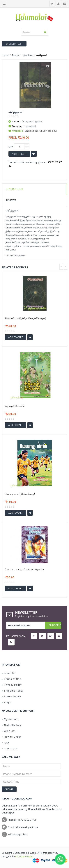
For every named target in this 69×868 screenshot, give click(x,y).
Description (14, 189)
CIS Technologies (24, 857)
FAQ (5, 743)
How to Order (11, 737)
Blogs (6, 702)
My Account (10, 719)
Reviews (11, 200)
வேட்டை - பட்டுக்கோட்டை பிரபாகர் (24, 569)
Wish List (9, 731)
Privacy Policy (12, 685)
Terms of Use (11, 679)
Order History (12, 725)
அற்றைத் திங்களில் (15, 406)
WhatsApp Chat (18, 834)
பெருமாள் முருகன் (32, 121)
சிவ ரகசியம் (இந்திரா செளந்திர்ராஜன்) (25, 318)
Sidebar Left (14, 44)
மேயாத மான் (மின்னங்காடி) (20, 494)
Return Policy (11, 696)
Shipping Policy (13, 691)
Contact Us (10, 748)
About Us (9, 673)
